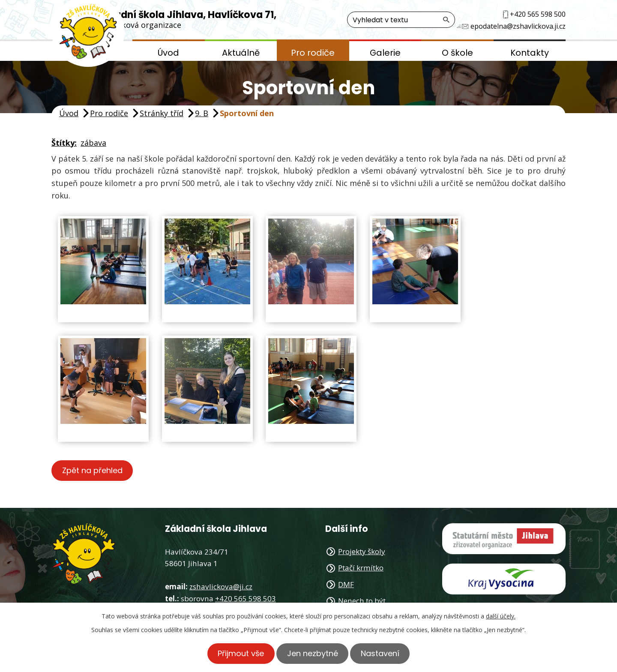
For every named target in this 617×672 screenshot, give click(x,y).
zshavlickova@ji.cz (221, 587)
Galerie (385, 53)
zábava (93, 143)
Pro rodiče (313, 53)
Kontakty (530, 53)
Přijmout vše (239, 653)
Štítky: (64, 143)
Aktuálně (241, 53)
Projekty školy (362, 551)
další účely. (501, 616)
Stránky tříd (162, 113)
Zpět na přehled (93, 471)
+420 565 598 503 (246, 598)
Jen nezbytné (313, 653)
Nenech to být (362, 601)
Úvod (168, 53)
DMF (346, 584)
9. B (202, 113)
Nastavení (382, 653)
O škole (457, 53)
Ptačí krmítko (361, 568)
